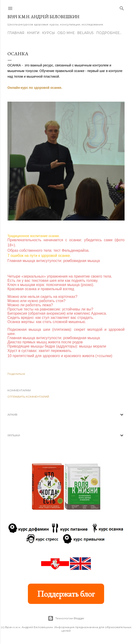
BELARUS (85, 33)
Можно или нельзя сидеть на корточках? (42, 297)
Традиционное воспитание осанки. (34, 236)
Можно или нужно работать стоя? (36, 301)
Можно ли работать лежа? (30, 305)
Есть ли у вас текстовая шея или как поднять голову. (53, 281)
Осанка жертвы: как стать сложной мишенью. (47, 322)
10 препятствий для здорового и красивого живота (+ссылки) (60, 356)
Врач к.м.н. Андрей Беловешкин (43, 17)
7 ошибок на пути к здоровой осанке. (39, 256)
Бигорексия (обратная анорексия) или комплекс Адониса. (57, 313)
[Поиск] (122, 7)
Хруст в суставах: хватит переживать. (40, 351)
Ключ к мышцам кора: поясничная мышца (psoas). (51, 285)
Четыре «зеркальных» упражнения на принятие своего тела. (60, 276)
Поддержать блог (66, 594)
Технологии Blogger (66, 618)
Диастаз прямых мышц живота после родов (45, 342)
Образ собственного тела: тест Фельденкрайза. (48, 250)
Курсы (48, 33)
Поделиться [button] (16, 374)
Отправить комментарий (28, 397)
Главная (16, 33)
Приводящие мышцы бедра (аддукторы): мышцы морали (57, 346)
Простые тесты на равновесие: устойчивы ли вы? (50, 309)
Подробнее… (109, 33)
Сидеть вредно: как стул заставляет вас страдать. (51, 318)
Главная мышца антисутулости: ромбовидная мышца (54, 261)
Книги (33, 33)
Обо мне (66, 33)
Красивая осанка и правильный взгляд (41, 289)
